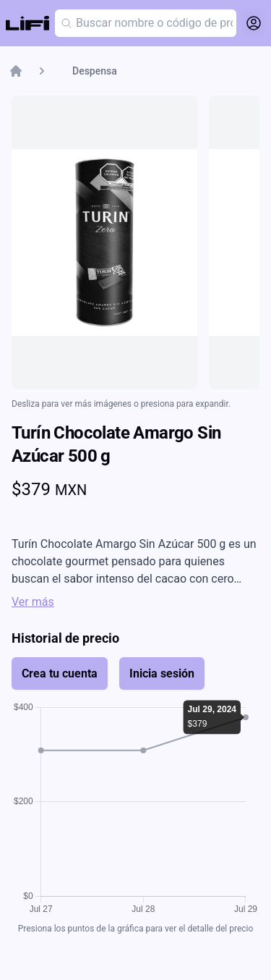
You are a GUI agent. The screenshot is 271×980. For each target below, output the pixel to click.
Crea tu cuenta (60, 673)
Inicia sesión (162, 673)
